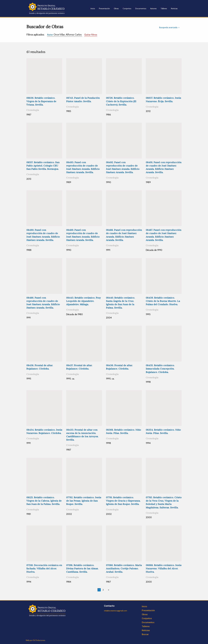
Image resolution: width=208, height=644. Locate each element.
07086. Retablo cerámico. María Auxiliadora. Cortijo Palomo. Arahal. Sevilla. (124, 568)
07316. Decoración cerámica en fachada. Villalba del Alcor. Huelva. (44, 568)
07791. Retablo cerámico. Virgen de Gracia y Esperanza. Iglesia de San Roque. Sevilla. (123, 501)
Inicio (93, 9)
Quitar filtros (91, 35)
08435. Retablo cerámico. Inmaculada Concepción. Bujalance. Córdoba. (160, 369)
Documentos (141, 9)
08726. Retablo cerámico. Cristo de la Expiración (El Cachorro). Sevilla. (121, 101)
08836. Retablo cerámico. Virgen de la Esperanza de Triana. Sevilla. (41, 101)
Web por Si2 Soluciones (35, 640)
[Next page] (108, 590)
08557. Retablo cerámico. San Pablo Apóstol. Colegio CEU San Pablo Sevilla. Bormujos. (43, 166)
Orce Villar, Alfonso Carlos (65, 35)
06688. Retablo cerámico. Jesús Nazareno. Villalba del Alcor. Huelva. (164, 568)
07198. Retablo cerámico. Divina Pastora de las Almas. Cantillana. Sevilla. (82, 568)
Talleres (164, 9)
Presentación (104, 9)
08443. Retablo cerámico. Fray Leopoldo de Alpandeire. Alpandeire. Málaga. (84, 301)
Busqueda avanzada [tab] (168, 27)
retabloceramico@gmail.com (116, 611)
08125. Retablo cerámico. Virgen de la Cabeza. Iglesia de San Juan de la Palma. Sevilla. (44, 501)
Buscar (145, 634)
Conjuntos (127, 9)
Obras (116, 9)
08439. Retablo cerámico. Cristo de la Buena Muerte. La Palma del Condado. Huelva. (163, 301)
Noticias (174, 9)
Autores (153, 9)
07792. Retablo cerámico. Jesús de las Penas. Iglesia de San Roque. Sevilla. (84, 501)
